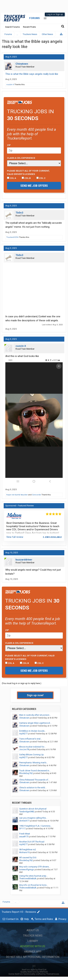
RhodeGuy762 (26, 773)
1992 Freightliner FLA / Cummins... (36, 826)
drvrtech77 (24, 821)
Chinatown (22, 64)
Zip (9, 145)
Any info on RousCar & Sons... (34, 885)
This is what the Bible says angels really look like (32, 74)
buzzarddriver (24, 560)
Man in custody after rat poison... (35, 715)
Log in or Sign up (55, 14)
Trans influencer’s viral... (31, 739)
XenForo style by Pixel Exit (34, 970)
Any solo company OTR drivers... (35, 867)
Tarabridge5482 (27, 812)
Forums (35, 18)
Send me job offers (34, 186)
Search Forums (12, 27)
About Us (33, 930)
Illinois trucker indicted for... (32, 747)
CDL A (12, 178)
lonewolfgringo (27, 869)
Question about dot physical (33, 809)
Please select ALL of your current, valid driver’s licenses (28, 172)
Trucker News (33, 936)
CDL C (41, 178)
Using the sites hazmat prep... (33, 876)
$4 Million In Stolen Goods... (33, 731)
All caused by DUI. (28, 857)
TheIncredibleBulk (28, 878)
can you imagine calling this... (33, 818)
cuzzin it (10, 85)
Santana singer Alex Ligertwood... (35, 723)
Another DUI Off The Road (32, 842)
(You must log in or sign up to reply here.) (22, 683)
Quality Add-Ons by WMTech (34, 972)
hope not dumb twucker (17, 495)
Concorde (37, 495)
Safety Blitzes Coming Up (31, 755)
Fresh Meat (25, 834)
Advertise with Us (33, 946)
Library (33, 941)
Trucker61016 (12, 237)
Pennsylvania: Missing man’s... (33, 763)
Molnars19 (24, 852)
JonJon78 (24, 749)
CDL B (26, 178)
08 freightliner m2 (28, 850)
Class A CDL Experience (21, 158)
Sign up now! (35, 695)
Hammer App (33, 952)
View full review (15, 537)
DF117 (22, 829)
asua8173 (24, 837)
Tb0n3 (19, 213)
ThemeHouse (53, 974)
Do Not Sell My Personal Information (33, 957)
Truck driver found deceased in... (35, 771)
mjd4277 (23, 734)
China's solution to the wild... (33, 788)
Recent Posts (29, 27)
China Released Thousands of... (34, 780)
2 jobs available (52, 537)
